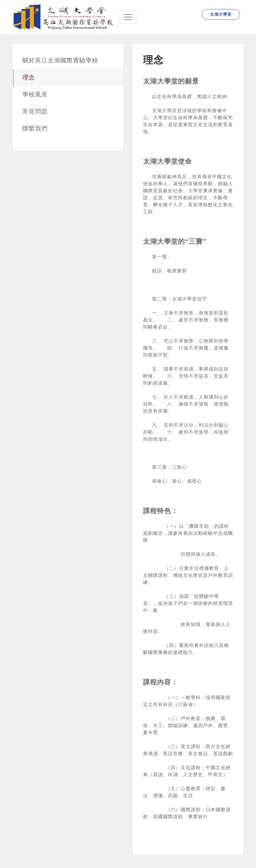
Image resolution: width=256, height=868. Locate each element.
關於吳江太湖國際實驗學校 (60, 60)
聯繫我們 (35, 129)
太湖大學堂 (221, 14)
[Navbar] (128, 17)
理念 (29, 77)
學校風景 (35, 94)
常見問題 (35, 112)
